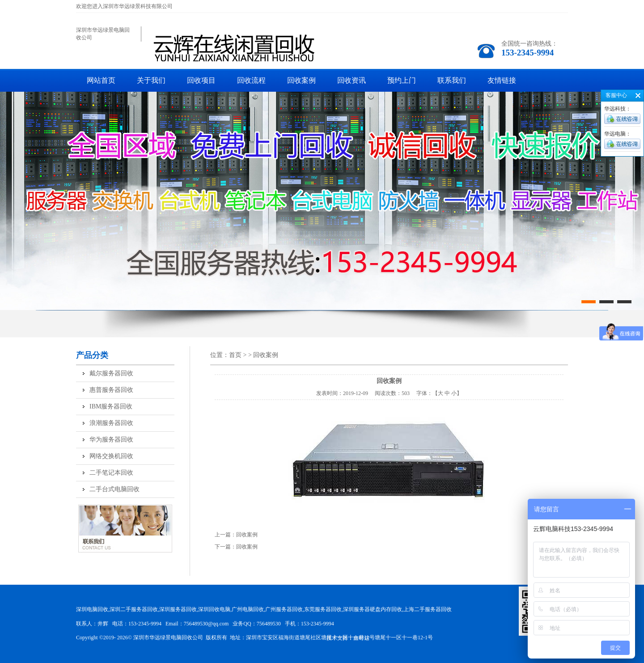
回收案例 (301, 80)
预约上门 (402, 80)
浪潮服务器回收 (111, 423)
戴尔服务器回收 (111, 373)
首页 (235, 355)
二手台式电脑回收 (114, 489)
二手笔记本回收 (111, 473)
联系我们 (452, 80)
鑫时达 (361, 638)
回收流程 (251, 80)
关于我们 (151, 80)
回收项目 (201, 80)
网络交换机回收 (111, 456)
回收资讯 (352, 80)
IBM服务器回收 (111, 406)
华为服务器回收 (111, 440)
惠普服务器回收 (111, 390)
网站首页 (101, 80)
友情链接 (502, 80)
